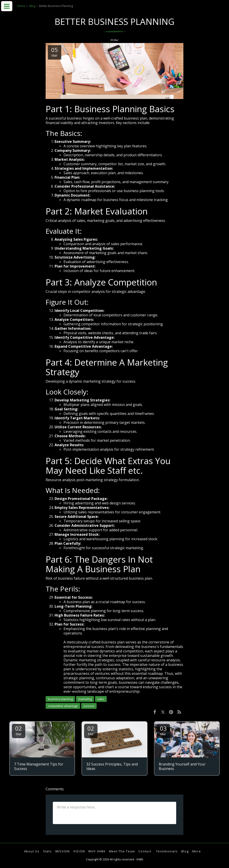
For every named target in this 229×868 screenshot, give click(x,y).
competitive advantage (63, 706)
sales (101, 699)
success (89, 706)
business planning (60, 699)
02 (19, 730)
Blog (32, 6)
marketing (85, 699)
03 (163, 730)
